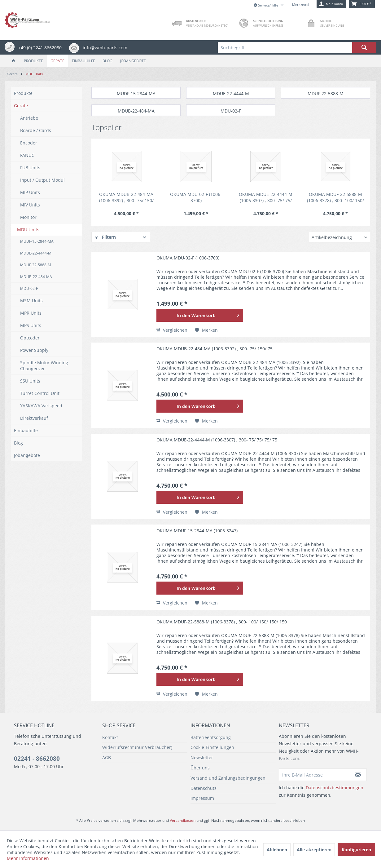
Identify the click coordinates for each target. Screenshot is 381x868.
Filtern (105, 237)
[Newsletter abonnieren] (358, 775)
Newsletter (202, 757)
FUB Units (30, 168)
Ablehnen (277, 850)
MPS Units (31, 325)
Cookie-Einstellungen (212, 747)
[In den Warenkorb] (200, 315)
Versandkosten (183, 820)
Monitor (28, 217)
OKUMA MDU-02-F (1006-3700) (196, 197)
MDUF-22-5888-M (36, 265)
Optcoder (30, 338)
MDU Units (28, 230)
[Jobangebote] (133, 61)
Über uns (200, 768)
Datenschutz (204, 788)
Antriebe (29, 118)
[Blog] (107, 61)
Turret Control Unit (40, 393)
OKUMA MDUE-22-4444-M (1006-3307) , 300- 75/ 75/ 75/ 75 (266, 197)
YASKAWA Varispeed (41, 406)
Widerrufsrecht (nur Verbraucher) (137, 747)
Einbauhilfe (26, 430)
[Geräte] (57, 61)
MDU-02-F (29, 288)
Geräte (21, 106)
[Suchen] (364, 47)
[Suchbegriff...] (297, 47)
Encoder (29, 143)
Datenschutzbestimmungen (335, 788)
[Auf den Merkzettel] (206, 330)
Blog (18, 443)
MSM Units (31, 301)
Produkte (23, 93)
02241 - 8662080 (37, 759)
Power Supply (34, 350)
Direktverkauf (34, 418)
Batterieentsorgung (211, 737)
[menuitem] (297, 47)
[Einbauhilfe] (83, 61)
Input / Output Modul (42, 180)
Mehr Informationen (28, 858)
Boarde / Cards (36, 130)
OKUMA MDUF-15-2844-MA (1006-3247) (197, 531)
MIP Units (30, 192)
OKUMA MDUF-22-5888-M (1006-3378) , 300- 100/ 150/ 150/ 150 (335, 197)
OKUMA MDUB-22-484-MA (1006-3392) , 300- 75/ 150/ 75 (126, 197)
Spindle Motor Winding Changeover (44, 365)
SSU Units (30, 381)
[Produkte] (33, 61)
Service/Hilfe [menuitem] (266, 5)
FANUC (27, 155)
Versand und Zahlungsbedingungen (228, 778)
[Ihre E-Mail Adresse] (314, 775)
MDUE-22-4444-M (36, 253)
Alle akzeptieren (314, 850)
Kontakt (110, 737)
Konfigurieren (356, 850)
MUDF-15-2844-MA (37, 241)
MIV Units (30, 205)
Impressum (202, 798)
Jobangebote (27, 455)
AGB (107, 757)
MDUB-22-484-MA (36, 277)
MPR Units (31, 313)
